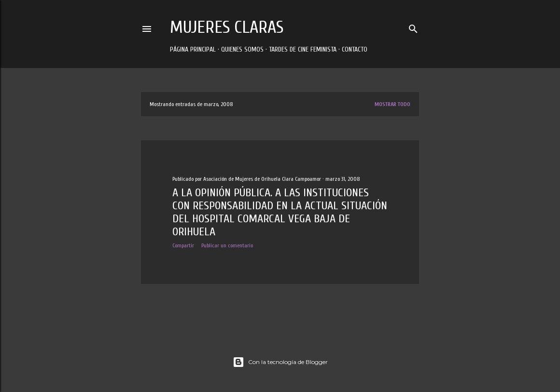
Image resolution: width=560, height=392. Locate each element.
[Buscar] (413, 27)
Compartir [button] (183, 245)
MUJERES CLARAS (227, 27)
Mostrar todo (392, 104)
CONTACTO (355, 49)
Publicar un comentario (227, 245)
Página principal (193, 49)
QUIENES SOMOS (242, 49)
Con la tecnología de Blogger (280, 362)
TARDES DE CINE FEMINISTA (303, 49)
